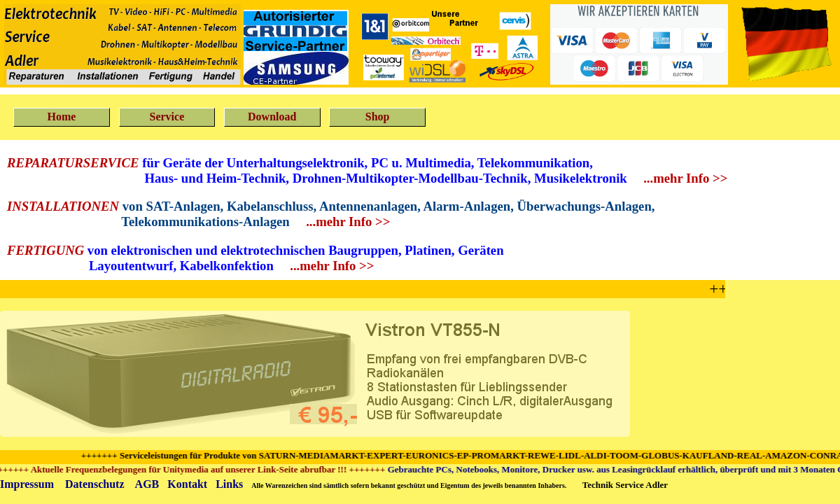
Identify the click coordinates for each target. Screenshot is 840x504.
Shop (378, 117)
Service (167, 117)
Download (272, 117)
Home (62, 117)
